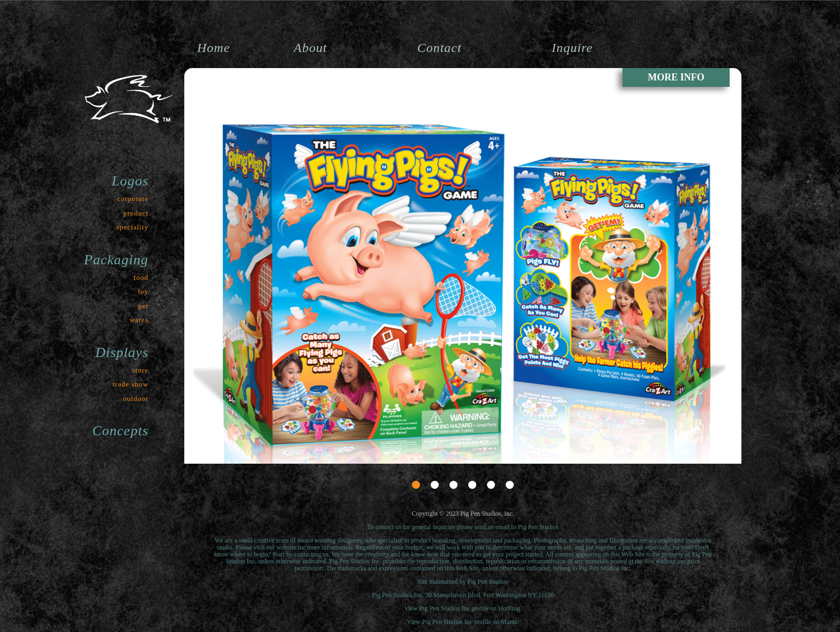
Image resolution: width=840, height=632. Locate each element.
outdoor (136, 399)
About (310, 48)
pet (143, 306)
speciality (132, 227)
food (141, 277)
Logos (130, 181)
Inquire (572, 48)
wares (139, 320)
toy (143, 291)
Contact (440, 48)
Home (213, 48)
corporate (133, 199)
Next (726, 435)
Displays (122, 352)
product (136, 213)
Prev (200, 435)
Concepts (120, 431)
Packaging (116, 260)
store (140, 370)
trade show (130, 384)
